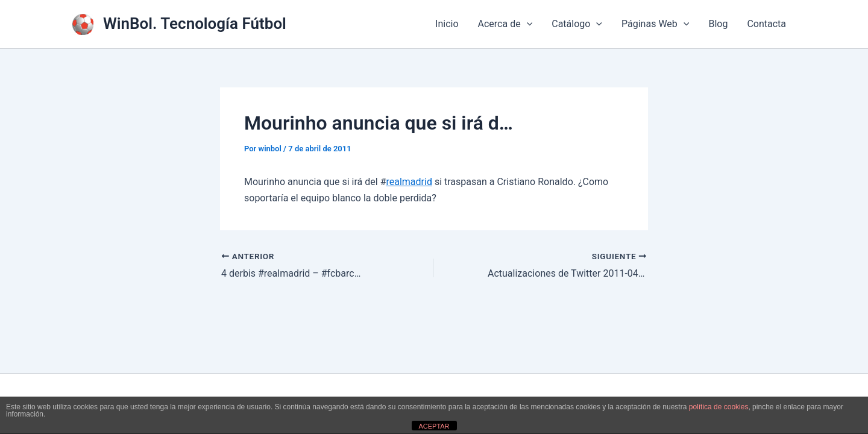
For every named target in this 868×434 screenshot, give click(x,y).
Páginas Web (655, 24)
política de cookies (719, 407)
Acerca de (505, 24)
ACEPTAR (434, 426)
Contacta (766, 24)
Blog (718, 24)
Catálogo (577, 24)
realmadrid (409, 182)
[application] (527, 24)
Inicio (447, 24)
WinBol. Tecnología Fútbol (195, 24)
